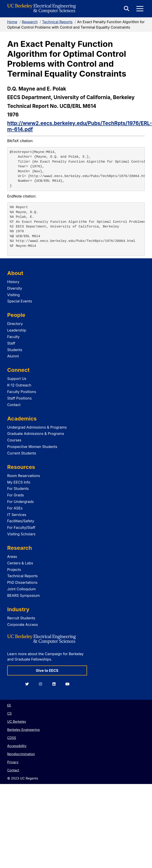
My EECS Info (19, 482)
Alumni (13, 356)
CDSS (12, 738)
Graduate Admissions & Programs (36, 434)
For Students (18, 489)
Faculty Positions (22, 392)
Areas (12, 557)
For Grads (16, 495)
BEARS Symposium (23, 595)
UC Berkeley (17, 721)
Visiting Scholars (21, 534)
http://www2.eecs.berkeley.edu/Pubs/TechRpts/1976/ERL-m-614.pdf (80, 126)
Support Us (17, 379)
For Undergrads (20, 502)
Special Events (20, 301)
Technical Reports (57, 22)
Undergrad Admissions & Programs (37, 427)
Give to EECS (47, 670)
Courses (14, 440)
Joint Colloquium (21, 589)
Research (30, 22)
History (13, 282)
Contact (14, 405)
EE (9, 705)
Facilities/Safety (21, 521)
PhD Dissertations (22, 582)
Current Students (22, 453)
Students (15, 350)
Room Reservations (24, 476)
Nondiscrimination (21, 754)
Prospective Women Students (32, 447)
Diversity (15, 288)
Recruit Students (21, 618)
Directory (15, 324)
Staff (11, 343)
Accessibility (17, 746)
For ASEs (15, 508)
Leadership (17, 330)
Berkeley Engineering (23, 730)
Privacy (13, 762)
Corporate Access (22, 625)
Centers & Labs (20, 563)
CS (9, 713)
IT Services (17, 515)
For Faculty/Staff (21, 527)
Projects (14, 570)
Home (12, 22)
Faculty (13, 337)
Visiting (13, 295)
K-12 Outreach (19, 385)
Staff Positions (19, 398)
